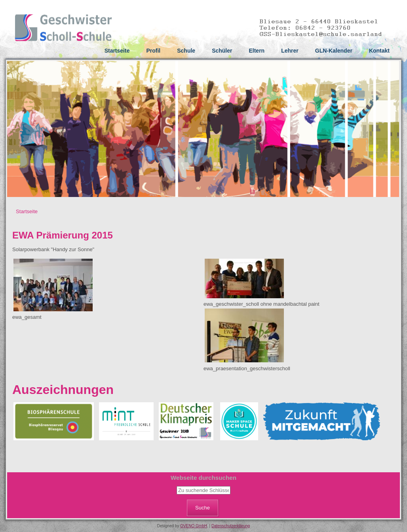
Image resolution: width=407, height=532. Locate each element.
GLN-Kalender (334, 51)
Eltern (257, 51)
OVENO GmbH (194, 526)
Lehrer (290, 51)
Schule (186, 51)
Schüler (222, 51)
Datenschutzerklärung (231, 526)
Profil (153, 51)
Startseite (117, 51)
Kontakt (379, 51)
